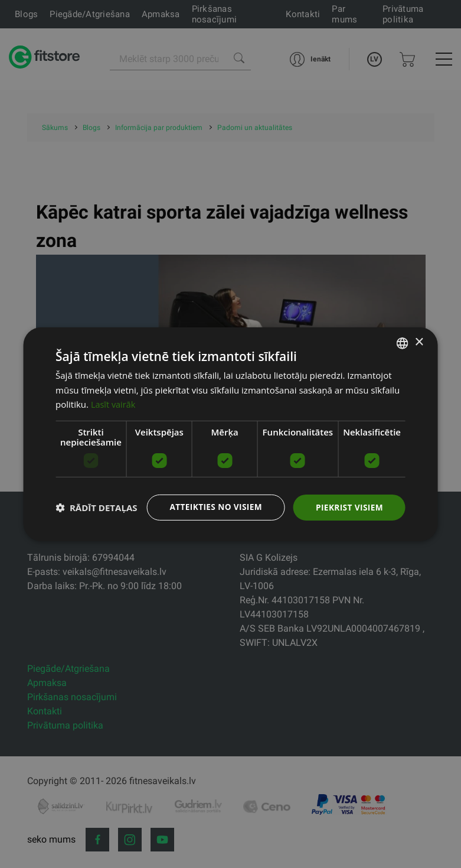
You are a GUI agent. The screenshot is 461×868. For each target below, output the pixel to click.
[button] (96, 508)
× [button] (419, 342)
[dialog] (230, 434)
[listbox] (403, 343)
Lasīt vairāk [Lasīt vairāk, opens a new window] (114, 404)
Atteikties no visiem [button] (213, 507)
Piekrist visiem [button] (349, 507)
